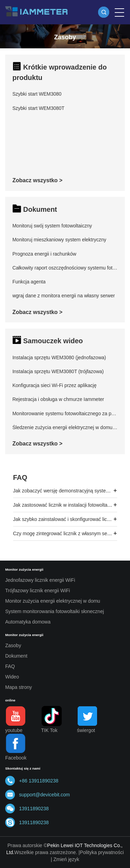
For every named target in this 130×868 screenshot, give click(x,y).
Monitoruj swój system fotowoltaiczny (52, 226)
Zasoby (13, 645)
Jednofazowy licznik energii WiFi (40, 580)
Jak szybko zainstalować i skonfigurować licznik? (66, 519)
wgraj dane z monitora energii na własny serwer (64, 296)
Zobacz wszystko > (38, 180)
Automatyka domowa (28, 622)
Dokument (40, 209)
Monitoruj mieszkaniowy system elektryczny (59, 240)
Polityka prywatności (102, 852)
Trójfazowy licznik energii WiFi (38, 590)
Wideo (12, 677)
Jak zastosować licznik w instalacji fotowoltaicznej (67, 505)
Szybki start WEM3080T (38, 108)
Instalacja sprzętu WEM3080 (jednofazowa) (59, 357)
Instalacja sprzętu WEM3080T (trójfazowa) (58, 371)
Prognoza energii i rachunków (44, 254)
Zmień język (66, 859)
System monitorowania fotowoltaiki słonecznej (55, 611)
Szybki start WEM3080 (37, 94)
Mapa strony (19, 687)
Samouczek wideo (53, 341)
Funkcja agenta (29, 282)
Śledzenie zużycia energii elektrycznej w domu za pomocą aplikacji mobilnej (65, 427)
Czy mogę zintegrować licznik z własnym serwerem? (70, 533)
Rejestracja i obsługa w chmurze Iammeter (58, 399)
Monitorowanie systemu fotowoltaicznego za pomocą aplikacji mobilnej (65, 413)
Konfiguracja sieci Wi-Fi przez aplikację (55, 385)
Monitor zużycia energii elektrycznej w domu (53, 601)
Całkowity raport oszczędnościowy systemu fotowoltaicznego (65, 268)
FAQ (20, 477)
